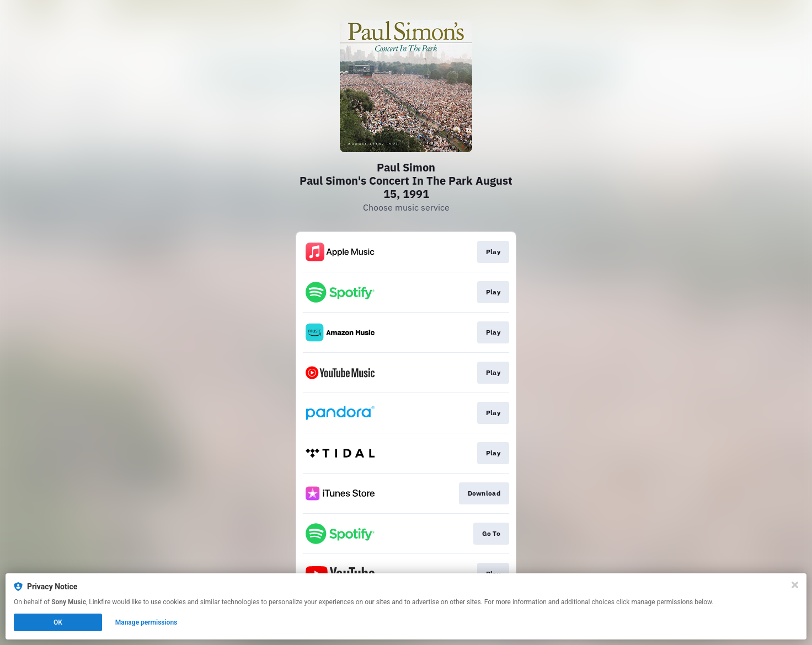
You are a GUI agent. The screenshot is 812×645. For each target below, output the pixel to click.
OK (58, 622)
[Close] (795, 585)
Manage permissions (146, 622)
